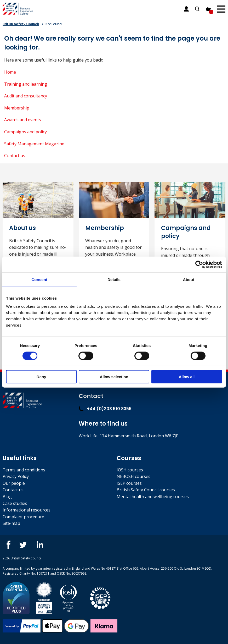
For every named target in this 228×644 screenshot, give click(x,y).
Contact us (15, 156)
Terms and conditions (24, 470)
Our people (14, 483)
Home (10, 72)
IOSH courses (130, 470)
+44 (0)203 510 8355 (105, 409)
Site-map (11, 523)
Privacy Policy (16, 476)
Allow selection (114, 377)
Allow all (187, 377)
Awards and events (23, 120)
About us (22, 228)
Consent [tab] (39, 279)
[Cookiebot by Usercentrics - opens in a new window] (199, 264)
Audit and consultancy (26, 96)
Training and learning (26, 84)
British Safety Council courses (146, 490)
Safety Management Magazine (34, 144)
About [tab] (189, 279)
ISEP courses (129, 483)
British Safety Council (21, 24)
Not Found (54, 24)
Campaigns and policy (25, 132)
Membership (17, 108)
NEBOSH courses (133, 476)
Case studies (15, 503)
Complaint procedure (23, 517)
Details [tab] (114, 279)
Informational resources (27, 510)
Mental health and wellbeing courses (153, 497)
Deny (41, 377)
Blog (7, 497)
